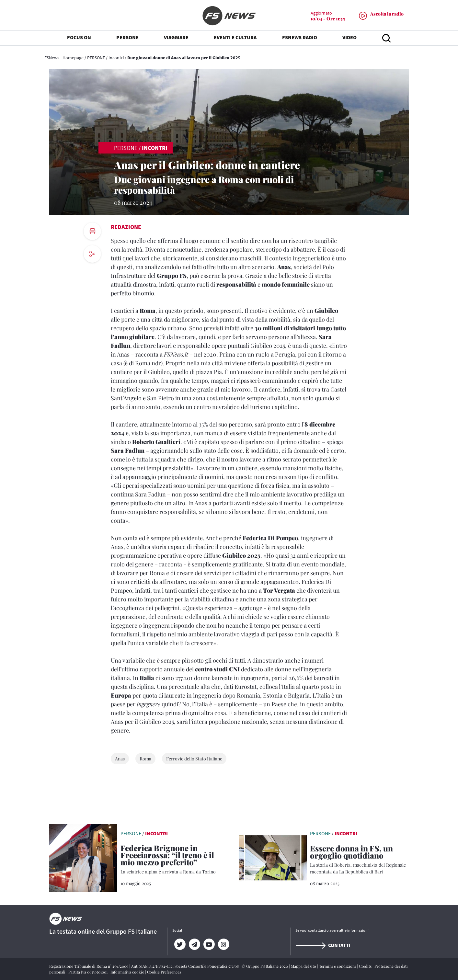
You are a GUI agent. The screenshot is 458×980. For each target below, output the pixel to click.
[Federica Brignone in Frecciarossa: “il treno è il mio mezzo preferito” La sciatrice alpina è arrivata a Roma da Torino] (170, 860)
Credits (366, 966)
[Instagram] (223, 944)
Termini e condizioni (338, 966)
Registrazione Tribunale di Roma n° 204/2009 (89, 966)
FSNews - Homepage (64, 58)
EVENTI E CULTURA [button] (235, 39)
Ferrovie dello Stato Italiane (194, 759)
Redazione (126, 227)
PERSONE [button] (127, 39)
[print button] (92, 231)
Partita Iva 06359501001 (88, 972)
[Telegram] (194, 944)
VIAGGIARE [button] (176, 39)
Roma (145, 759)
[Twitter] (180, 944)
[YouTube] (209, 944)
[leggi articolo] (83, 857)
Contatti (323, 945)
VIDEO (349, 39)
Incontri (116, 58)
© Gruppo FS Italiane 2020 (265, 966)
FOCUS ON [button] (79, 39)
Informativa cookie (128, 972)
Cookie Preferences (164, 972)
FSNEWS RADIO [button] (300, 39)
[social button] (92, 254)
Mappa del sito (304, 966)
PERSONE (96, 58)
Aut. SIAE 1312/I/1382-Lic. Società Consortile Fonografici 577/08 (185, 966)
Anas (120, 759)
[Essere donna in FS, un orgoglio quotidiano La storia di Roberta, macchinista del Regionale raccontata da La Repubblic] (359, 860)
